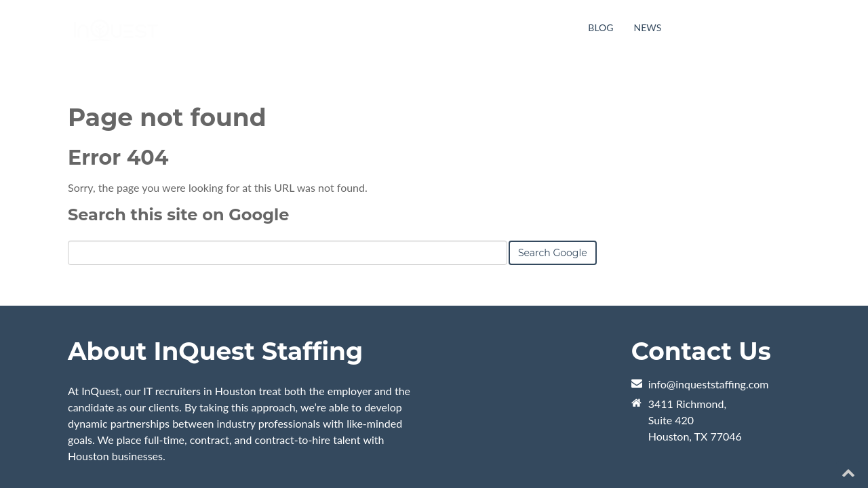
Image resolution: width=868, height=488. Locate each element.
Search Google (553, 195)
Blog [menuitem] (600, 27)
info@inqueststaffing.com (709, 326)
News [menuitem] (648, 27)
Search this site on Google (178, 156)
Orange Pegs (227, 456)
